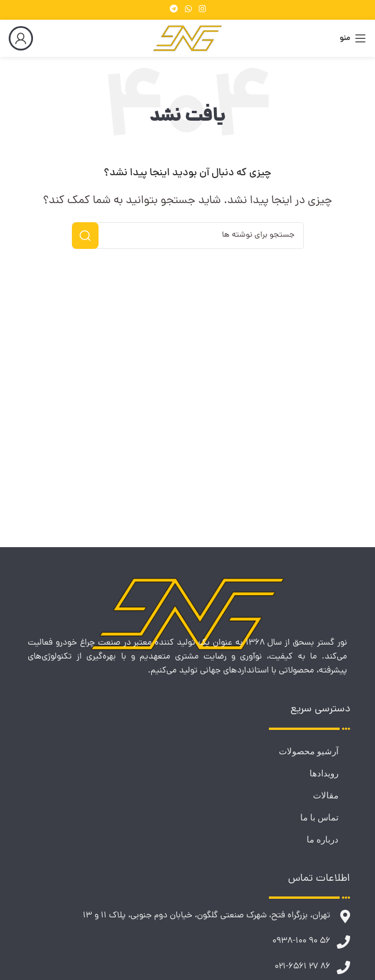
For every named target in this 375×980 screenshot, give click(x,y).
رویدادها (324, 773)
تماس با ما (319, 818)
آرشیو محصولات (309, 751)
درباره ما (323, 840)
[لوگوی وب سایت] (187, 39)
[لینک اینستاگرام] (202, 10)
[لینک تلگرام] (174, 10)
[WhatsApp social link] (188, 10)
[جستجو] (188, 236)
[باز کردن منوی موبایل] (353, 38)
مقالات (326, 795)
